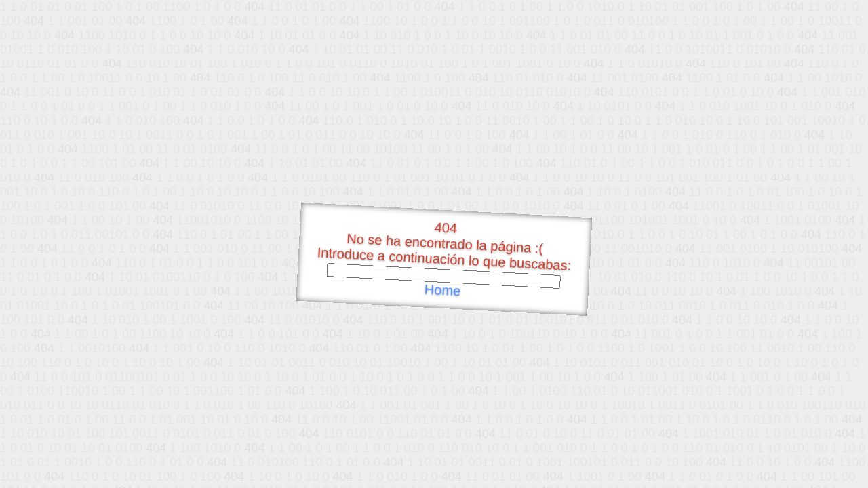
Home (442, 290)
